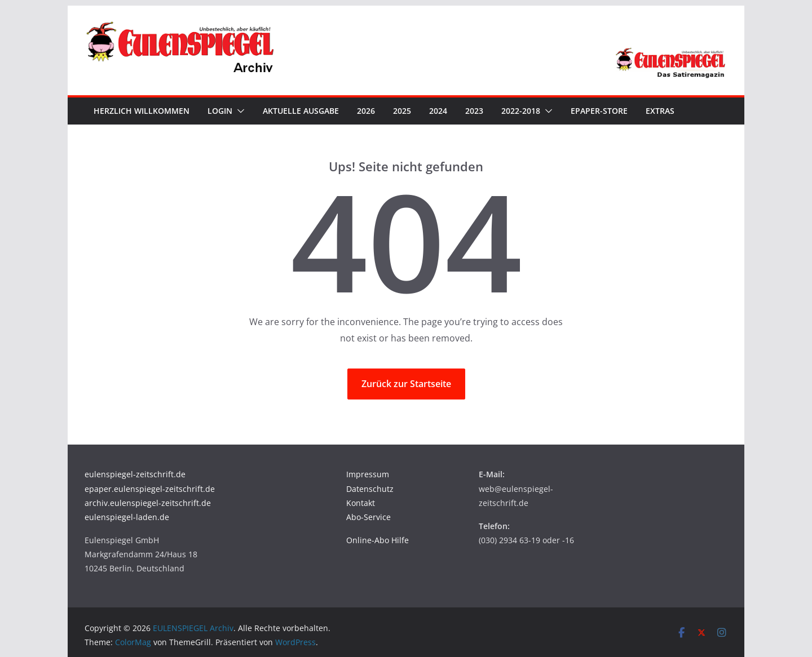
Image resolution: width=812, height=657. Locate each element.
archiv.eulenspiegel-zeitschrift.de (148, 503)
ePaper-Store (599, 111)
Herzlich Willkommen (142, 111)
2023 (474, 111)
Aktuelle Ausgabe (301, 111)
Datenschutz (370, 489)
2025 (402, 111)
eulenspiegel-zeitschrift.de (135, 474)
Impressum (368, 474)
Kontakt (361, 503)
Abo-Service (369, 517)
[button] (239, 111)
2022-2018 (521, 111)
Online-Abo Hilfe (378, 540)
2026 (366, 111)
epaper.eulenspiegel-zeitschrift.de (150, 489)
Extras (660, 111)
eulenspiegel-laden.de (127, 517)
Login (220, 111)
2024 (438, 111)
